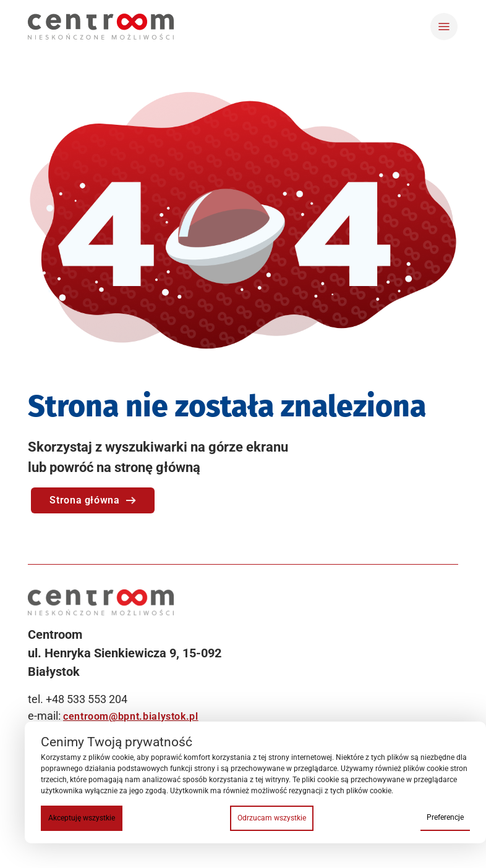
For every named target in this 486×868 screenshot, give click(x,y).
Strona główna (92, 500)
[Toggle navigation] (444, 27)
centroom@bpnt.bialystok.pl (131, 716)
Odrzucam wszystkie (272, 818)
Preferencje (445, 817)
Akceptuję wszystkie (82, 818)
